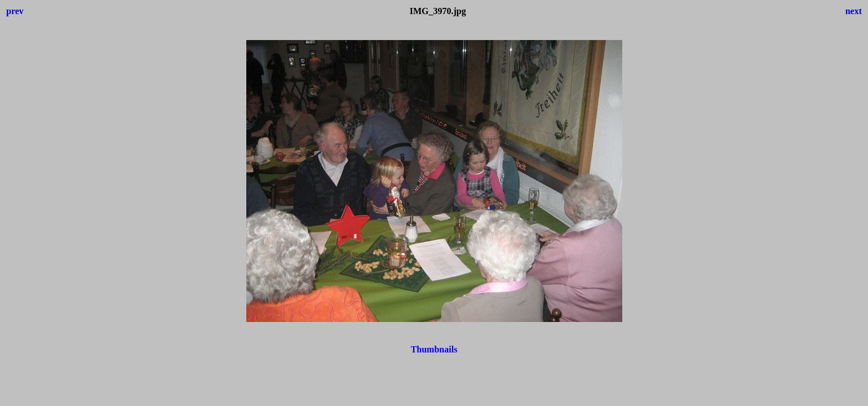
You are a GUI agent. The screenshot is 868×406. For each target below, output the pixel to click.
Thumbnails (434, 349)
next (854, 11)
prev (15, 11)
